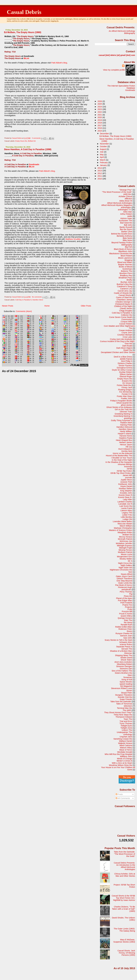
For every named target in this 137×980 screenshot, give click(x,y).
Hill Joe (129, 447)
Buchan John (126, 282)
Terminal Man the (125, 708)
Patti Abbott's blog (59, 63)
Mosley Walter (126, 559)
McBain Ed (32, 141)
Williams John (126, 756)
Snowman (128, 677)
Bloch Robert (126, 256)
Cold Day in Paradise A (23, 300)
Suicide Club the (125, 697)
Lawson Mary (126, 510)
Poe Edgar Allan (125, 600)
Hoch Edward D (125, 449)
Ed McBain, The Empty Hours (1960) (23, 32)
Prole (130, 609)
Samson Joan (126, 636)
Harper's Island (124, 434)
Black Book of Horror (123, 249)
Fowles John (127, 398)
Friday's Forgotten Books (121, 401)
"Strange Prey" (126, 190)
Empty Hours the (21, 141)
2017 (100, 125)
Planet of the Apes (124, 598)
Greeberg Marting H (123, 414)
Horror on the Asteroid (122, 453)
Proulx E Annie (126, 614)
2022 (100, 112)
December (105, 134)
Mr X (130, 561)
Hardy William (126, 431)
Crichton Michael (125, 335)
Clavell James (126, 308)
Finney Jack (127, 387)
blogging (128, 260)
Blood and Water (125, 262)
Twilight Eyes (126, 726)
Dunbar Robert (126, 372)
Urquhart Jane (126, 737)
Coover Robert (126, 324)
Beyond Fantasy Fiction (122, 243)
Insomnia (128, 467)
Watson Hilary (126, 748)
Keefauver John (125, 484)
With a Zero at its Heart (122, 763)
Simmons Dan (126, 669)
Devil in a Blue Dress (123, 357)
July (102, 152)
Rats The (128, 620)
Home (47, 306)
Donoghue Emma (124, 368)
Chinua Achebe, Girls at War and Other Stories (125, 875)
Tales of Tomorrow (124, 704)
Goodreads (34, 164)
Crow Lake (127, 337)
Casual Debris (24, 12)
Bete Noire (127, 238)
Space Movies (126, 682)
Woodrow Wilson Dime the (120, 765)
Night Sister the (125, 568)
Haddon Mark (126, 423)
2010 (100, 179)
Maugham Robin (125, 532)
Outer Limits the (125, 583)
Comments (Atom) (24, 311)
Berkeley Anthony (124, 236)
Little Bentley (126, 517)
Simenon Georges (124, 666)
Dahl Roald (127, 346)
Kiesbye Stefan (125, 488)
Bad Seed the (126, 223)
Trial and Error (126, 721)
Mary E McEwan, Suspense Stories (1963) (124, 941)
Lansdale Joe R (125, 504)
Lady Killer (127, 499)
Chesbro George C (124, 302)
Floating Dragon (125, 390)
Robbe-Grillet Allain (124, 627)
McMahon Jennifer (124, 543)
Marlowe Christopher (123, 528)
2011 (100, 176)
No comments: (37, 297)
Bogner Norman (125, 264)
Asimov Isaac (126, 218)
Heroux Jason (126, 445)
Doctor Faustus (125, 366)
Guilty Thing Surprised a (122, 420)
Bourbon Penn (126, 273)
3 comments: (37, 138)
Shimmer (128, 653)
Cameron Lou (126, 289)
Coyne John (127, 333)
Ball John (128, 225)
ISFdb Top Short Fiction (121, 473)
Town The (128, 719)
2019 (100, 120)
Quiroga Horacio (125, 618)
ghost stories (127, 405)
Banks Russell (126, 227)
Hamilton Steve (38, 300)
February (104, 163)
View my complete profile (114, 70)
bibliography (127, 245)
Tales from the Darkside (121, 702)
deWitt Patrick (126, 359)
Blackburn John (125, 251)
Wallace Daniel (126, 741)
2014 (100, 168)
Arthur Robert (126, 214)
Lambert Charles (125, 502)
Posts (119, 794)
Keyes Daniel (126, 486)
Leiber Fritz (127, 515)
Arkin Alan (128, 212)
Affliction (128, 199)
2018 (100, 123)
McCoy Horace (126, 537)
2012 (100, 173)
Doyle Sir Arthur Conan (122, 370)
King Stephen (126, 491)
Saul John (128, 638)
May (102, 155)
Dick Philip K (127, 361)
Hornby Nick (127, 451)
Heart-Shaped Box (124, 440)
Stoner (129, 691)
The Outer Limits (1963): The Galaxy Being (124, 930)
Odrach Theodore (124, 579)
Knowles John (126, 493)
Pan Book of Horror (124, 585)
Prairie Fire (127, 605)
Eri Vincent (127, 383)
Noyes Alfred (127, 574)
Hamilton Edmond (124, 427)
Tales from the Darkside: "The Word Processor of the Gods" (124, 854)
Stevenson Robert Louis (122, 688)
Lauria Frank (127, 508)
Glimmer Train (126, 412)
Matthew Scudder (73, 239)
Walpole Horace (125, 743)
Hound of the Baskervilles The (119, 456)
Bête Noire (127, 240)
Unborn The (127, 730)
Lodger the (127, 519)
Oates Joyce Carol (124, 576)
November (105, 144)
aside (130, 216)
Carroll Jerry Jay (125, 291)
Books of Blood (125, 267)
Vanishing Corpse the (123, 739)
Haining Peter (126, 425)
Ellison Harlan (126, 374)
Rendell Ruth (126, 625)
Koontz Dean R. (125, 497)
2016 (100, 128)
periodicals (126, 590)
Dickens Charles (125, 363)
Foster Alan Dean (124, 396)
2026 (100, 101)
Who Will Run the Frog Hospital (118, 754)
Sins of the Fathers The (122, 671)
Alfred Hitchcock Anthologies (120, 203)
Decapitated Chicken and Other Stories (118, 352)
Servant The (127, 649)
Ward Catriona (126, 745)
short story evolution (123, 662)
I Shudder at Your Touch (122, 458)
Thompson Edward (124, 717)
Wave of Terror (126, 750)
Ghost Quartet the (124, 403)
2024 (100, 107)
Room (129, 631)
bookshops (127, 269)
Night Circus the (125, 563)
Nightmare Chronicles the (121, 570)
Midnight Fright (126, 548)
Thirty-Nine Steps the (123, 715)
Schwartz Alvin (126, 642)
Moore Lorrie (127, 554)
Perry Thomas (126, 592)
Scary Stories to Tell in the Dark (118, 640)
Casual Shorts (125, 295)
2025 (100, 104)
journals (129, 478)
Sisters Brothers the (123, 673)
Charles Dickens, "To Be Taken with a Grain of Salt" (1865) (124, 909)
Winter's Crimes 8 (124, 761)
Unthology (128, 734)
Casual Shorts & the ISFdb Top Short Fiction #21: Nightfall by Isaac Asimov (123, 898)
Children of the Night (123, 306)
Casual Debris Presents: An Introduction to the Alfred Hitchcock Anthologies (124, 866)
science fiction (126, 644)
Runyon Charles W (124, 633)
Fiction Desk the (124, 385)
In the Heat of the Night (122, 460)
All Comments (123, 798)
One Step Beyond (124, 581)
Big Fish (129, 247)
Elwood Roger (126, 376)
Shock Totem (126, 660)
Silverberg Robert (124, 664)
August (103, 149)
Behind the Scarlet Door (122, 234)
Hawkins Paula (126, 438)
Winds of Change (125, 759)
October (104, 146)
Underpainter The (125, 732)
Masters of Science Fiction (121, 530)
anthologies (126, 207)
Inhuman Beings (125, 464)
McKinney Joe (126, 541)
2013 (100, 171)
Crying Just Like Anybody (121, 339)
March (103, 160)
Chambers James (124, 300)
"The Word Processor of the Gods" (117, 192)
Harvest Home (126, 436)
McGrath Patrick (125, 539)
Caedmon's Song (125, 286)
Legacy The (127, 513)
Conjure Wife (126, 322)
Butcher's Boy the (124, 284)
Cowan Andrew (125, 330)
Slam (130, 675)
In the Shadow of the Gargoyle (119, 462)
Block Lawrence (125, 258)
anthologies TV (125, 210)
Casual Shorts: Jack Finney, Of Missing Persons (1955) (126, 953)
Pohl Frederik (126, 603)
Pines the (128, 596)
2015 (100, 131)
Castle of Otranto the (123, 293)
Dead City (128, 350)
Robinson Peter (125, 629)
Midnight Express (125, 546)
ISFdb (129, 469)
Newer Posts (8, 306)
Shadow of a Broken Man (121, 651)
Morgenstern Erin (125, 557)
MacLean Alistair (125, 524)
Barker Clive (127, 232)
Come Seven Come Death (121, 317)
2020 (100, 117)
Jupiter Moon (126, 480)
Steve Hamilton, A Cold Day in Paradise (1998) (28, 149)
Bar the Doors (126, 229)
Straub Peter (127, 693)
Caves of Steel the (124, 297)
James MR (127, 475)
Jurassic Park (126, 482)
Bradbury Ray (126, 275)
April (102, 157)
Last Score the (126, 506)
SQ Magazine (126, 686)
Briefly (129, 280)
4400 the (127, 194)
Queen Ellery (126, 616)
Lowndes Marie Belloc (122, 521)
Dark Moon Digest (124, 348)
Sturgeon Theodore (124, 695)
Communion (127, 319)
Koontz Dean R (125, 495)
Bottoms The (127, 271)
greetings (128, 418)
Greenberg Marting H (123, 416)
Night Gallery (126, 565)
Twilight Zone (126, 728)
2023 (100, 109)
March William (126, 526)
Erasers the (127, 381)
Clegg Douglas (126, 311)
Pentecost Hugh (125, 587)
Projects (129, 607)
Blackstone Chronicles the (121, 254)
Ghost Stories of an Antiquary (119, 407)
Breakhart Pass (125, 278)
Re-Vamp (128, 622)
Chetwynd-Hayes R (124, 304)
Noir (130, 572)
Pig (131, 594)
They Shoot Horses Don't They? (118, 712)
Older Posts (86, 306)
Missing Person (125, 550)
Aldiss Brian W (126, 201)
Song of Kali (127, 680)
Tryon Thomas (126, 723)
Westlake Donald (125, 752)
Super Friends (126, 699)
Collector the (127, 315)
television (128, 706)
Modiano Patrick (125, 552)
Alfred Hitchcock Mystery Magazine (117, 205)
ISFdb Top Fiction (124, 471)
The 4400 (127, 710)
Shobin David (126, 658)
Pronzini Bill (127, 611)
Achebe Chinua (125, 196)
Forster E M (127, 394)
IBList (26, 58)
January (104, 165)
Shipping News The (124, 655)
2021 (100, 115)
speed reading (126, 684)
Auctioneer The (125, 221)
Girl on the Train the (123, 409)
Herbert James (126, 442)
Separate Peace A (124, 647)
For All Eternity (126, 392)
